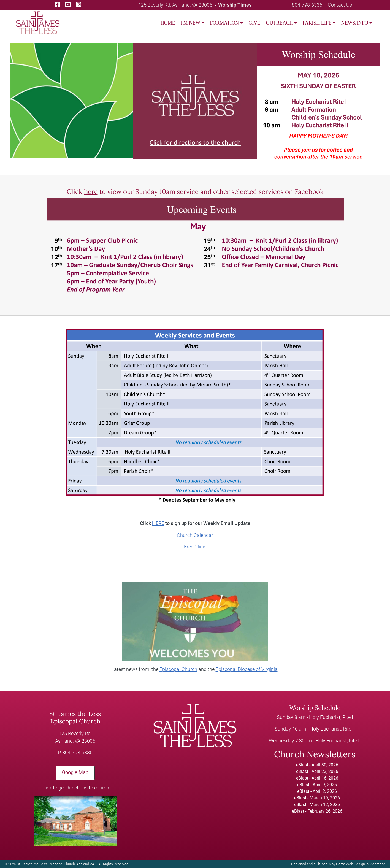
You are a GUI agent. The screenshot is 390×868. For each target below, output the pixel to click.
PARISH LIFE (317, 23)
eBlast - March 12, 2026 (317, 805)
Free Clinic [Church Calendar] (195, 547)
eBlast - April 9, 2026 (317, 785)
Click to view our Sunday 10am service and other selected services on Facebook (195, 192)
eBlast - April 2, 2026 (317, 791)
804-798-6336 (307, 5)
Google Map (75, 772)
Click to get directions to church (75, 788)
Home (168, 23)
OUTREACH (280, 23)
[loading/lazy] (38, 23)
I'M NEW (190, 23)
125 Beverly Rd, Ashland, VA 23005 (175, 5)
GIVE (254, 23)
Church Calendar (195, 535)
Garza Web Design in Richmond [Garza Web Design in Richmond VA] (361, 864)
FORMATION (224, 23)
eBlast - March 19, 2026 (317, 798)
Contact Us (340, 5)
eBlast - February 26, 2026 (317, 811)
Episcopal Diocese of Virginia (247, 669)
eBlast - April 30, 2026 (317, 765)
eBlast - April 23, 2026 (317, 771)
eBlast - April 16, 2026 (317, 778)
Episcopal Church (178, 669)
